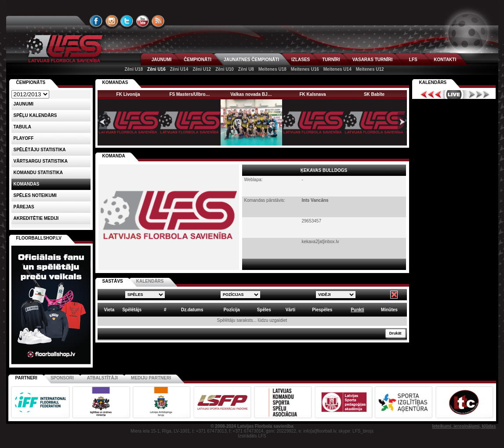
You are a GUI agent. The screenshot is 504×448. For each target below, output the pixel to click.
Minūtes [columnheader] (389, 310)
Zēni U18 (134, 69)
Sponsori (62, 378)
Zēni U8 (246, 69)
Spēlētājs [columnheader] (132, 310)
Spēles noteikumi (35, 195)
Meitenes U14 (337, 69)
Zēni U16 (156, 69)
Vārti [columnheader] (290, 310)
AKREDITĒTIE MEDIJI (36, 218)
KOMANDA (114, 156)
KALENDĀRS (150, 281)
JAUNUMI (162, 60)
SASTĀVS (113, 281)
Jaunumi (24, 104)
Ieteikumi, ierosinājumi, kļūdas (464, 426)
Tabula (22, 127)
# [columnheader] (165, 310)
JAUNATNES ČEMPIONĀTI (251, 60)
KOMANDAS (115, 82)
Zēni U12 (202, 69)
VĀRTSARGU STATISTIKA (41, 161)
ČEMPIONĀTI (198, 60)
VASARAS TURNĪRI (372, 60)
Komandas (27, 184)
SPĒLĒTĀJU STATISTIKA (40, 150)
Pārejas (24, 207)
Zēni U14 (179, 69)
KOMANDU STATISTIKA (38, 173)
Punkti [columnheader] (357, 310)
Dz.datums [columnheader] (192, 310)
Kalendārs (433, 82)
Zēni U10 (225, 69)
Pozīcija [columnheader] (232, 310)
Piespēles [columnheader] (322, 310)
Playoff (24, 138)
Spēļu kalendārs (35, 115)
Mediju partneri (151, 378)
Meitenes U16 (305, 69)
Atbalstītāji (102, 378)
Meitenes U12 (370, 69)
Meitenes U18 (272, 69)
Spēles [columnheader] (264, 310)
